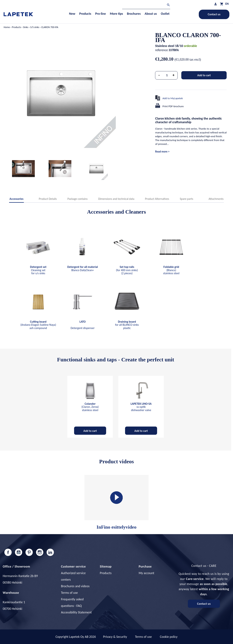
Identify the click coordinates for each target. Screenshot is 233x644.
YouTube (19, 552)
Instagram (40, 552)
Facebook (8, 552)
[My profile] (216, 4)
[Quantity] (167, 75)
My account (147, 573)
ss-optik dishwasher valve (141, 407)
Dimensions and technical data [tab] (116, 199)
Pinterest (29, 552)
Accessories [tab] (16, 199)
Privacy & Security (115, 637)
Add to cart (204, 75)
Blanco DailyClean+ (83, 269)
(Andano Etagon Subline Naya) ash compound (38, 325)
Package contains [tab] (78, 199)
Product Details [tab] (48, 199)
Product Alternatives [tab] (157, 199)
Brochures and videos (75, 586)
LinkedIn (50, 552)
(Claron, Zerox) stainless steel (90, 407)
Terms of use (69, 593)
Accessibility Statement (76, 612)
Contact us (214, 14)
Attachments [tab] (216, 199)
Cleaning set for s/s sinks (38, 270)
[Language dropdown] (227, 4)
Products (106, 573)
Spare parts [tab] (187, 199)
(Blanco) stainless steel (171, 270)
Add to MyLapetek (173, 98)
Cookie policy (169, 637)
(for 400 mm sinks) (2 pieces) (127, 270)
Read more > (162, 152)
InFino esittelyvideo (116, 502)
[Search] (146, 5)
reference (161, 50)
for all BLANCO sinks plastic (127, 325)
